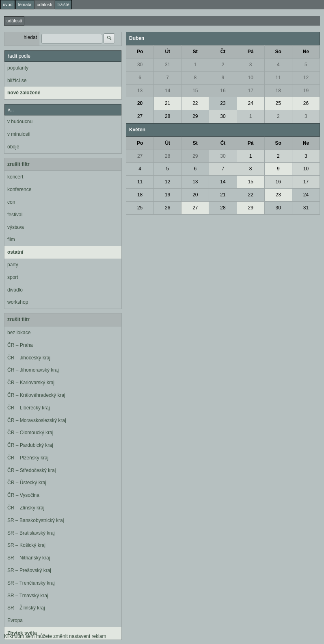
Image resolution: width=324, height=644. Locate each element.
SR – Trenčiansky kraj (31, 583)
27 (140, 116)
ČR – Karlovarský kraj (31, 383)
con (11, 202)
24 (250, 103)
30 (140, 65)
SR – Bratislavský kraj (31, 533)
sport (13, 277)
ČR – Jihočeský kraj (29, 358)
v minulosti (19, 134)
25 (278, 103)
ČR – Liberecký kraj (29, 408)
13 (140, 91)
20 (140, 103)
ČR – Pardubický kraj (30, 445)
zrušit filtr (18, 164)
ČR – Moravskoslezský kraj (37, 420)
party (13, 265)
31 (167, 65)
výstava (16, 227)
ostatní (15, 252)
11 (278, 78)
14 (167, 91)
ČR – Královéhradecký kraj (36, 395)
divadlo (15, 290)
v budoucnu (20, 122)
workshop (18, 302)
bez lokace (19, 333)
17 (250, 91)
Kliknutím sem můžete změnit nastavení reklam (55, 636)
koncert (15, 177)
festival (15, 215)
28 (167, 116)
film (11, 239)
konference (19, 189)
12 (306, 78)
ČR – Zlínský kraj (26, 508)
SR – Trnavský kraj (28, 596)
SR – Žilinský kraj (26, 608)
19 (306, 91)
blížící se (17, 80)
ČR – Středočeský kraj (31, 470)
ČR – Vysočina (23, 495)
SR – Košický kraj (26, 545)
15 (195, 91)
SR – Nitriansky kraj (29, 558)
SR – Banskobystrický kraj (36, 520)
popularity (18, 68)
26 (306, 103)
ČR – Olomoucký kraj (30, 433)
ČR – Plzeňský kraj (28, 458)
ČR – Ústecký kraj (27, 483)
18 (278, 91)
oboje (13, 147)
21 (167, 103)
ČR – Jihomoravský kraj (33, 370)
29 (195, 116)
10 (250, 78)
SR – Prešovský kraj (29, 570)
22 (195, 103)
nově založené (24, 93)
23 (223, 103)
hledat (30, 37)
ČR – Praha (20, 345)
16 (223, 91)
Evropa (15, 620)
